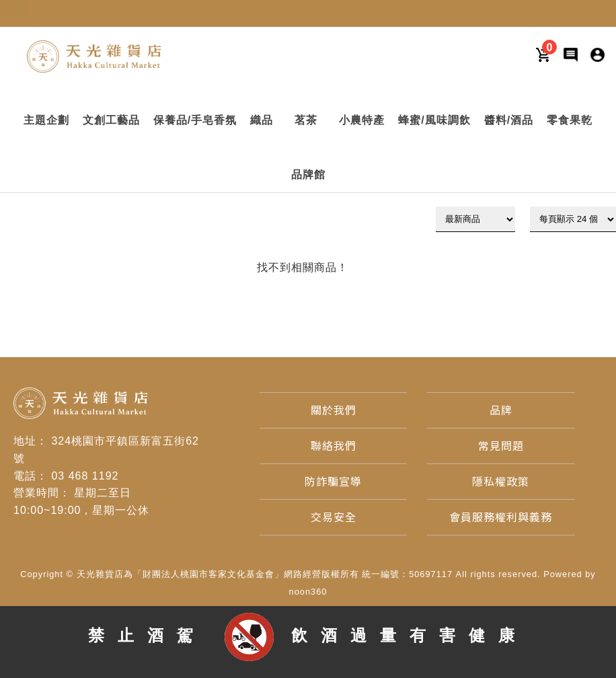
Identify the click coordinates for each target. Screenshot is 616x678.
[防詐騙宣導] (333, 482)
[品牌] (501, 411)
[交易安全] (334, 518)
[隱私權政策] (501, 482)
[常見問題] (501, 446)
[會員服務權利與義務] (501, 518)
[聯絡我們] (334, 446)
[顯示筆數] (573, 219)
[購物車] (544, 54)
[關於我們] (334, 411)
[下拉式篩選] (475, 219)
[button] (46, 120)
